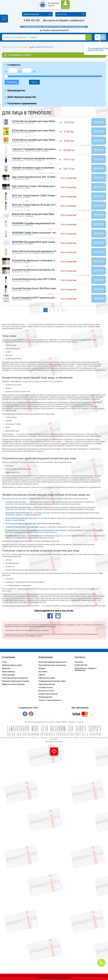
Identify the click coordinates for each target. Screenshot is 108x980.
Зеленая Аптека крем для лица (19, 518)
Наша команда (8, 672)
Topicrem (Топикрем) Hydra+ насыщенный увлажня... (41, 149)
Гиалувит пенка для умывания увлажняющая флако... (41, 158)
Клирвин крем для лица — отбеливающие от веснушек (30, 536)
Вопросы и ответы (46, 691)
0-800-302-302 (32, 20)
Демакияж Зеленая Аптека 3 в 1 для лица (24, 513)
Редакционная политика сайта (52, 681)
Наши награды (8, 675)
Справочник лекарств (48, 694)
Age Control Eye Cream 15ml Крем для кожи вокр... (40, 186)
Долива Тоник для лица (16, 502)
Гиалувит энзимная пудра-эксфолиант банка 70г (39, 168)
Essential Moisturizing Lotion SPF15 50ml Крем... (38, 279)
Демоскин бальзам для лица (18, 507)
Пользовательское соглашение (52, 665)
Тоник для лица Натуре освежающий (22, 527)
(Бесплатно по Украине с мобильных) (64, 20)
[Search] (89, 37)
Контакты (79, 662)
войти (65, 7)
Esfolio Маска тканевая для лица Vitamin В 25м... (39, 121)
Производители (45, 697)
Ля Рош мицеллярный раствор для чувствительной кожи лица (33, 523)
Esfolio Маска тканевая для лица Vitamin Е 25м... (38, 130)
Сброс (34, 82)
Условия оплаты (46, 687)
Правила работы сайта (12, 665)
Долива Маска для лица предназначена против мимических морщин (36, 530)
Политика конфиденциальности (53, 662)
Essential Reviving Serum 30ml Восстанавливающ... (40, 288)
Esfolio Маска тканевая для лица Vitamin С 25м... (39, 140)
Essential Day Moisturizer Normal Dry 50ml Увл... (38, 270)
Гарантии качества (47, 684)
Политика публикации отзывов (16, 681)
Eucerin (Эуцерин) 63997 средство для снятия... (38, 298)
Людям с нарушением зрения (54, 30)
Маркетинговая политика (13, 684)
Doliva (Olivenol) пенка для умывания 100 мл (36, 251)
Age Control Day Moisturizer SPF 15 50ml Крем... (38, 177)
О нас (4, 662)
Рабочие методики (47, 678)
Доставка (43, 672)
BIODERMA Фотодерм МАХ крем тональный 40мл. (39, 242)
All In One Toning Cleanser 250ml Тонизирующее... (39, 195)
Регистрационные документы (15, 678)
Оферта (42, 675)
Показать (12, 82)
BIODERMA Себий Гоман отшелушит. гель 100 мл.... (40, 233)
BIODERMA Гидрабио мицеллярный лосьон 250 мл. (40, 223)
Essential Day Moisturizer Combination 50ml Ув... (38, 260)
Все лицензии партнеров (54, 741)
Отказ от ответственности (50, 700)
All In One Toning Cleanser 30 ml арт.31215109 (37, 205)
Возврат (42, 668)
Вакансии (6, 668)
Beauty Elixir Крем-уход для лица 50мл (33, 214)
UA (103, 37)
